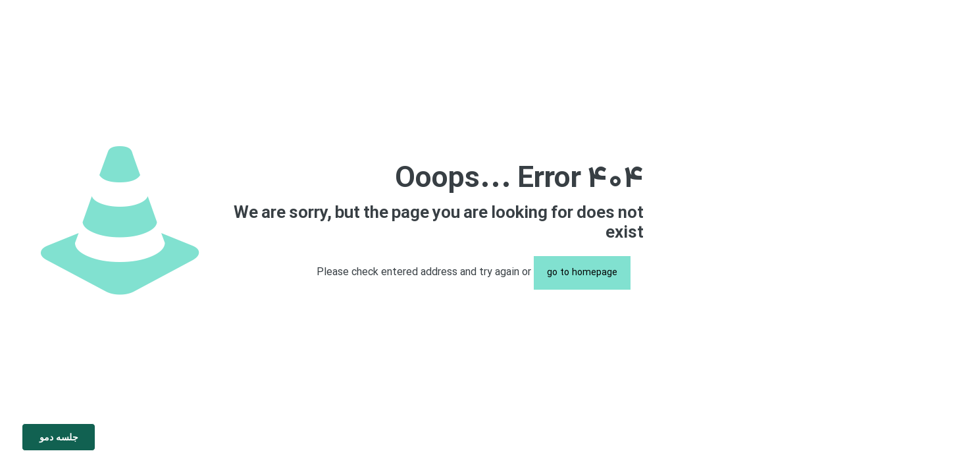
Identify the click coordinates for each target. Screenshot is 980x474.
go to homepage (582, 273)
